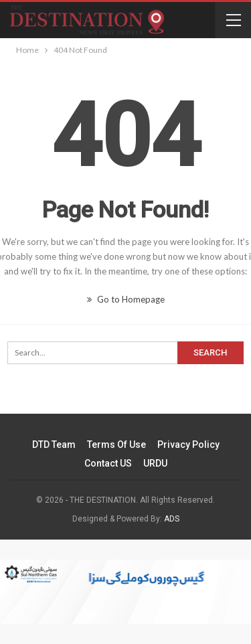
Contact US (108, 463)
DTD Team (54, 445)
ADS (172, 519)
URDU (155, 463)
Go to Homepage (126, 299)
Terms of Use (116, 445)
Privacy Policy (188, 445)
